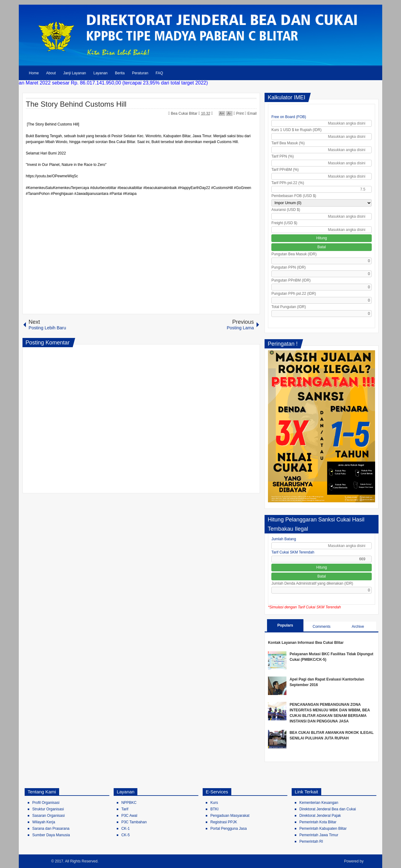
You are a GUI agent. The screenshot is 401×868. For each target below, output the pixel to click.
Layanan (100, 73)
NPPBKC (129, 803)
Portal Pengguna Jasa (229, 829)
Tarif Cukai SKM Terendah (293, 552)
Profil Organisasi (46, 803)
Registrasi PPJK (224, 822)
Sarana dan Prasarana (51, 829)
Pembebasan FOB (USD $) (294, 196)
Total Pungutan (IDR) (289, 307)
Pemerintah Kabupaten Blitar (323, 829)
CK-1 (126, 829)
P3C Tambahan (134, 822)
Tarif (125, 809)
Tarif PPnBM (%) (285, 170)
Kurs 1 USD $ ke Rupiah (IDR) (296, 130)
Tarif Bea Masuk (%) (288, 143)
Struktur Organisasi (48, 809)
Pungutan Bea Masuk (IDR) (294, 254)
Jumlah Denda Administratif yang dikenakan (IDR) (312, 583)
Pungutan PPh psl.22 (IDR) (294, 294)
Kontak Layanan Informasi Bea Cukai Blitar (306, 643)
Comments (322, 627)
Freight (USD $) (284, 223)
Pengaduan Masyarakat (230, 816)
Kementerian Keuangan (319, 803)
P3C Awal (129, 816)
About (51, 73)
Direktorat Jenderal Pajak (320, 816)
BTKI (215, 809)
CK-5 (126, 835)
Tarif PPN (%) (283, 156)
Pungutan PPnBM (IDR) (291, 280)
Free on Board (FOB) (289, 117)
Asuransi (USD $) (286, 210)
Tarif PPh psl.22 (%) (288, 183)
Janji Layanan (75, 73)
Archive (358, 627)
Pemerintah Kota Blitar (318, 822)
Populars (285, 625)
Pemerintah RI (311, 841)
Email (251, 113)
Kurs (214, 803)
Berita (120, 73)
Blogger (372, 861)
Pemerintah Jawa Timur (319, 835)
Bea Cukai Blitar (185, 113)
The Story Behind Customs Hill (76, 104)
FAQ (159, 73)
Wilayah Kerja (44, 822)
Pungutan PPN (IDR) (288, 267)
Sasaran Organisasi (49, 816)
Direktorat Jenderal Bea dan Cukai (328, 809)
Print (239, 113)
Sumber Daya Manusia (51, 835)
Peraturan (140, 73)
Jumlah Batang (284, 539)
